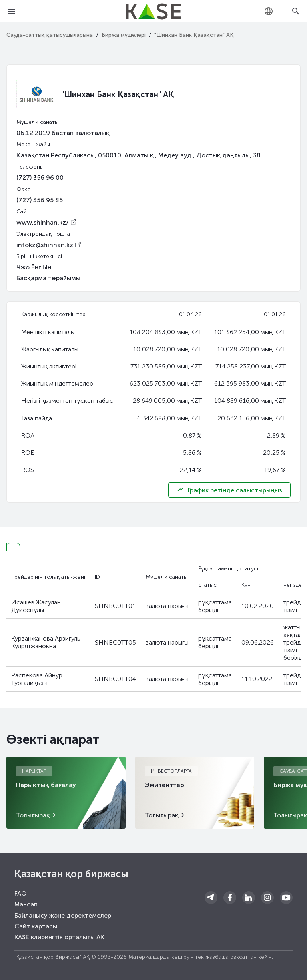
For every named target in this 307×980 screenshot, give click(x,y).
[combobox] (269, 11)
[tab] (13, 547)
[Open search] (296, 11)
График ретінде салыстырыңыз (229, 490)
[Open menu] (11, 11)
